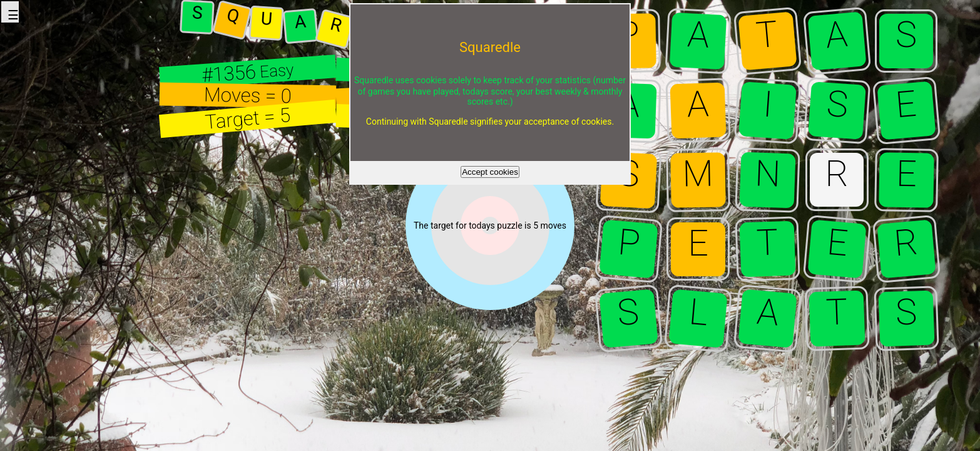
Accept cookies (490, 172)
